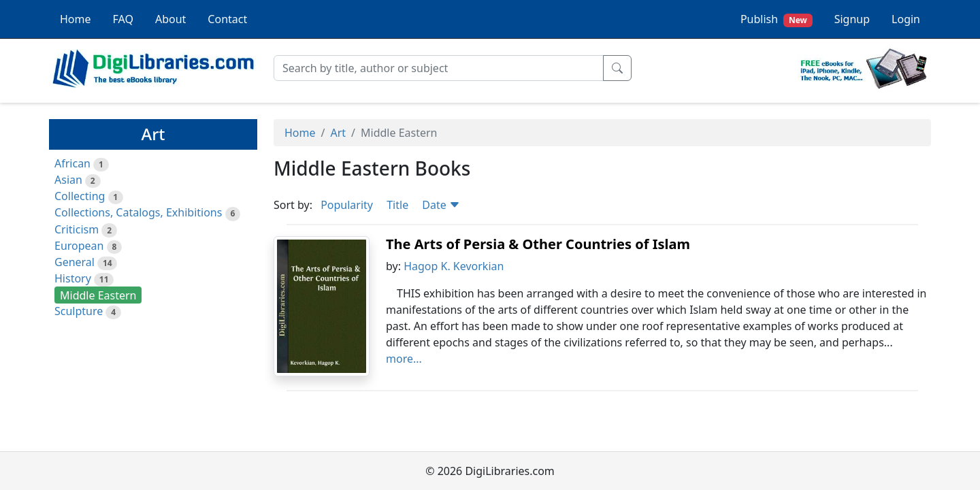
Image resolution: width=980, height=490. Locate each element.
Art (338, 133)
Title (397, 205)
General (75, 262)
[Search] (439, 68)
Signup (852, 19)
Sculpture (79, 311)
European (79, 246)
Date (441, 205)
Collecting (80, 196)
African (72, 163)
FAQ (123, 19)
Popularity (347, 205)
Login (906, 19)
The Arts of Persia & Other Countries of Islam (538, 244)
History (73, 278)
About (170, 19)
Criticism (77, 229)
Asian (68, 180)
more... (404, 359)
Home (76, 19)
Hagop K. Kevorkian (454, 266)
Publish (777, 19)
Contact (227, 19)
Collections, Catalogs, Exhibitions (138, 212)
